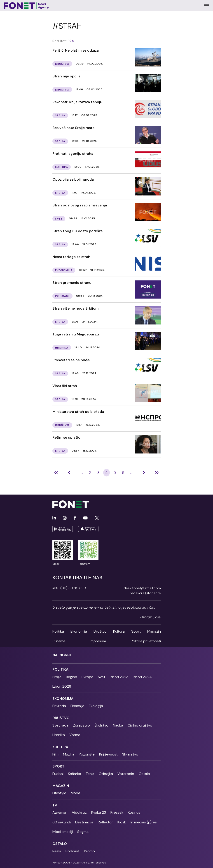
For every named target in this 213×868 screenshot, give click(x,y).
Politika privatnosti (146, 641)
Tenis (90, 774)
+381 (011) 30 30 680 (69, 588)
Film (55, 754)
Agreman (60, 812)
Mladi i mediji (63, 832)
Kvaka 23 (99, 812)
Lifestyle (59, 793)
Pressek (117, 812)
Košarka (75, 774)
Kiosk (122, 822)
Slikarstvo (130, 754)
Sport (136, 631)
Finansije (77, 706)
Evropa (87, 677)
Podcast (73, 851)
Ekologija (96, 706)
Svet (102, 677)
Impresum (98, 641)
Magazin (154, 631)
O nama (59, 641)
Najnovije (62, 655)
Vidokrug (79, 812)
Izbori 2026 (62, 686)
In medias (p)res (144, 822)
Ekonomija (79, 631)
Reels (57, 851)
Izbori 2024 (142, 677)
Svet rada (60, 725)
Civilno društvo (140, 725)
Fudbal (58, 774)
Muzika (69, 754)
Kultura (119, 631)
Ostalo (144, 774)
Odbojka (106, 774)
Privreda (59, 706)
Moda (75, 793)
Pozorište (87, 754)
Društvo (100, 631)
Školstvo (101, 725)
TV (55, 805)
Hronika (59, 735)
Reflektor (105, 822)
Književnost (108, 754)
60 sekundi (62, 822)
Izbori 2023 (119, 677)
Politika (58, 631)
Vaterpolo (126, 774)
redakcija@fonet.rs (145, 593)
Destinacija (84, 822)
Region (71, 677)
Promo (89, 851)
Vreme (75, 735)
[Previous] (56, 473)
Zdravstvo (81, 725)
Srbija (57, 677)
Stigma (83, 832)
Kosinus (134, 812)
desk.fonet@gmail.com (142, 588)
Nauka (118, 725)
